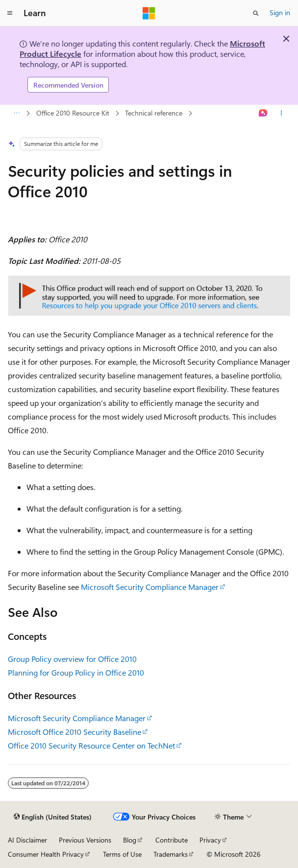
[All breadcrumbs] (16, 114)
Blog (130, 840)
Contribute (172, 840)
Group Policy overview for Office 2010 (72, 659)
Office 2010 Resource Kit (73, 113)
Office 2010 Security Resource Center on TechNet (91, 745)
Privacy (210, 840)
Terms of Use (122, 854)
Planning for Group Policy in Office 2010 (76, 672)
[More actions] (282, 114)
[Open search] (256, 13)
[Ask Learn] (263, 114)
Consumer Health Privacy (46, 854)
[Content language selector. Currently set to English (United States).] (53, 817)
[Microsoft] (149, 13)
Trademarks (171, 854)
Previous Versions (85, 840)
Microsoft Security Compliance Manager (150, 587)
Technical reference (154, 113)
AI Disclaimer (27, 840)
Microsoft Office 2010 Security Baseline (74, 732)
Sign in (280, 12)
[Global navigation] (10, 13)
